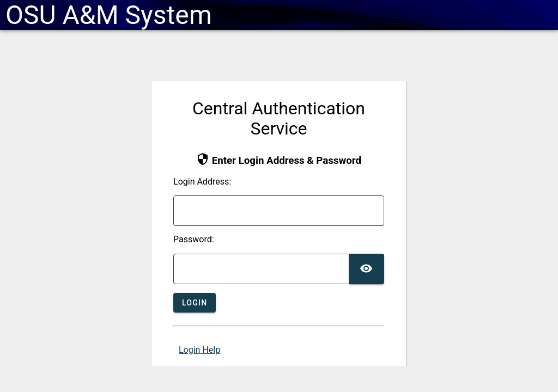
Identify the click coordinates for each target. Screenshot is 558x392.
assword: (194, 240)
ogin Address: (202, 182)
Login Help (199, 350)
